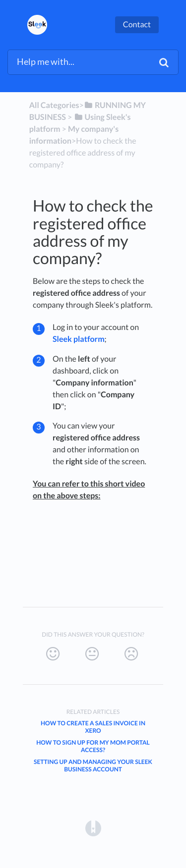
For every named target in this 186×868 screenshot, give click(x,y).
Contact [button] (137, 25)
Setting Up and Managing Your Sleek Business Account (93, 765)
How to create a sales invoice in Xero (93, 727)
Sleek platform (79, 339)
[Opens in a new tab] (93, 828)
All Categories (54, 105)
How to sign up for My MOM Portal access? (93, 746)
